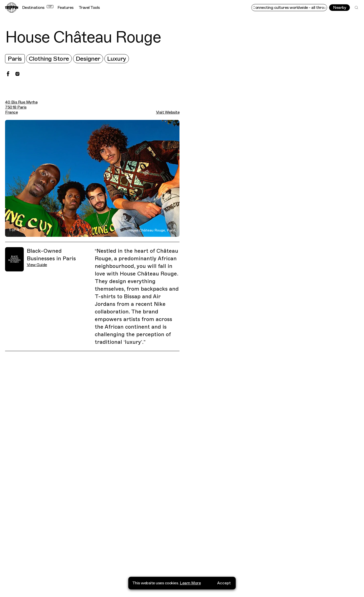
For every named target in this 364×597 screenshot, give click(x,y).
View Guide (37, 265)
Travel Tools (89, 8)
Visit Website (168, 112)
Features (65, 8)
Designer (88, 59)
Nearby (339, 8)
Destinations (38, 8)
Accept (224, 583)
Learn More (190, 583)
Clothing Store (49, 59)
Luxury (117, 59)
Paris (15, 59)
